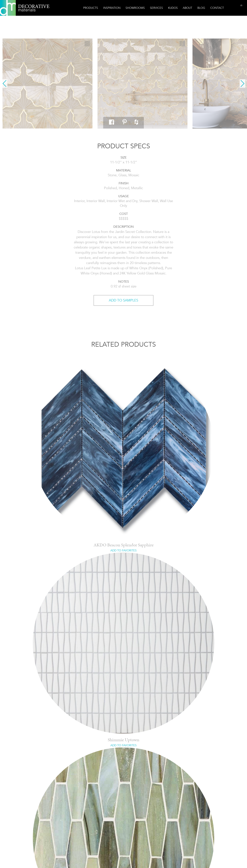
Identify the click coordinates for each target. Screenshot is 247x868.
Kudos (173, 8)
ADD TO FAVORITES (123, 550)
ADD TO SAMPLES (123, 300)
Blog (201, 8)
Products (91, 8)
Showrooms (135, 8)
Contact (217, 8)
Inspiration (112, 8)
